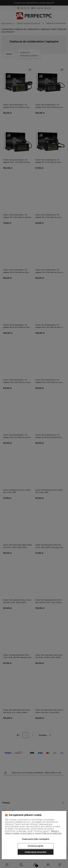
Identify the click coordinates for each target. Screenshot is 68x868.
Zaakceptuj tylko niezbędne (36, 839)
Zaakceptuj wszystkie (36, 852)
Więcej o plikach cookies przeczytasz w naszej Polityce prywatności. (33, 832)
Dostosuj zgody (36, 846)
